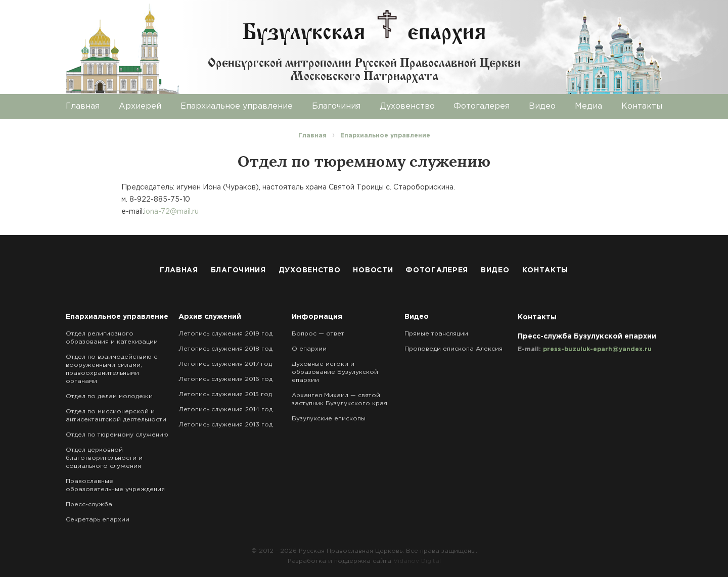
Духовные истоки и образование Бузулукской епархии (335, 372)
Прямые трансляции (436, 334)
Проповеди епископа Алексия (453, 349)
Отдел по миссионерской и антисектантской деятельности (116, 416)
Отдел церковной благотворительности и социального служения (104, 458)
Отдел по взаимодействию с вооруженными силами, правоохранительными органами (111, 369)
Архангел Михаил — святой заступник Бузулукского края (339, 399)
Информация (317, 317)
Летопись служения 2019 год (225, 334)
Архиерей (140, 106)
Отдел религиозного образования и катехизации (112, 338)
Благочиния (336, 106)
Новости (373, 270)
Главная (83, 106)
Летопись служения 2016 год (225, 379)
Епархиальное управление (237, 106)
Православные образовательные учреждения (115, 485)
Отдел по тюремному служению (117, 435)
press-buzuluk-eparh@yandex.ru (597, 349)
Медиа (588, 106)
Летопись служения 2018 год (225, 349)
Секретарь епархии (98, 520)
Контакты (642, 106)
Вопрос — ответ (318, 334)
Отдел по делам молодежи (109, 396)
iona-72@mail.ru (171, 212)
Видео (542, 106)
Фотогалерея (482, 106)
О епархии (309, 349)
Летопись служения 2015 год (225, 394)
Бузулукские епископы (329, 419)
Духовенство (407, 106)
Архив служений (210, 317)
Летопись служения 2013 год (225, 425)
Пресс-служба (89, 504)
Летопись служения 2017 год (225, 364)
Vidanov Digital (417, 561)
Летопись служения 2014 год (225, 410)
